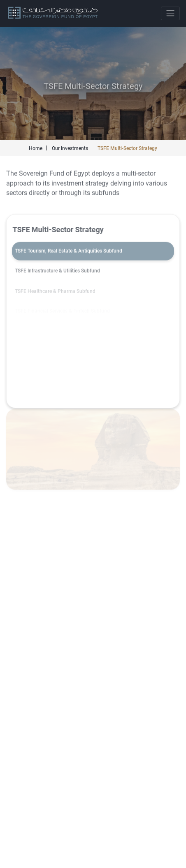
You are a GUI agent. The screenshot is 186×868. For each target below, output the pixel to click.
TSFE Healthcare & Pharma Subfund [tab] (55, 292)
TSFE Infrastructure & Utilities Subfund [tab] (57, 271)
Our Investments (70, 148)
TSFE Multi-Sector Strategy (127, 148)
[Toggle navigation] (170, 13)
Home (36, 148)
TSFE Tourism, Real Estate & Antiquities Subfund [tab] (69, 251)
